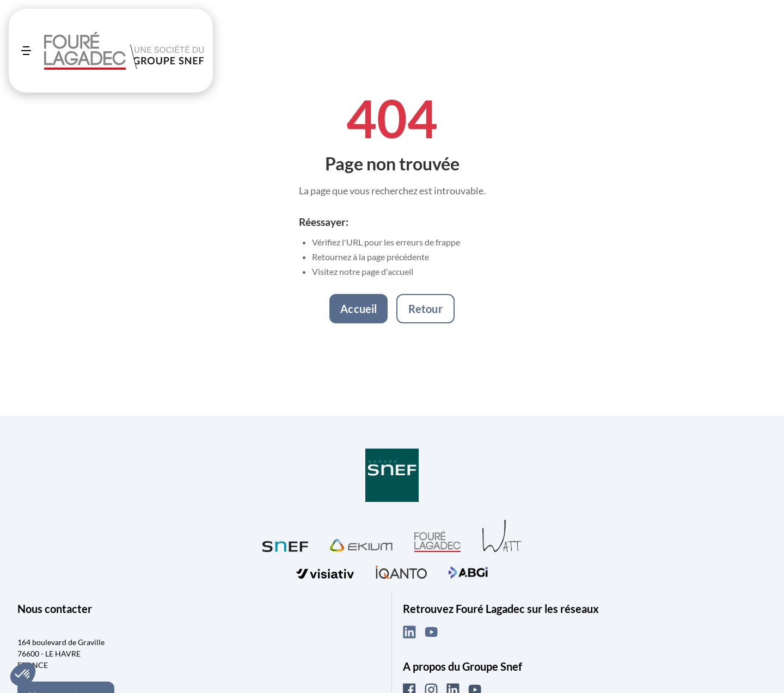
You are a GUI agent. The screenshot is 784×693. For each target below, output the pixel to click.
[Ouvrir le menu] (26, 51)
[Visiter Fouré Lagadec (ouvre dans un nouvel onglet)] (437, 541)
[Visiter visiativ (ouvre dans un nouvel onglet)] (325, 571)
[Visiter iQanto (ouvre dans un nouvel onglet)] (401, 571)
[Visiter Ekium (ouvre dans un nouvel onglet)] (361, 544)
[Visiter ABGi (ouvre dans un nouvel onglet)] (468, 571)
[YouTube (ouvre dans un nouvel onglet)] (431, 632)
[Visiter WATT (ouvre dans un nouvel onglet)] (502, 535)
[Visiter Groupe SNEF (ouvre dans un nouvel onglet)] (392, 476)
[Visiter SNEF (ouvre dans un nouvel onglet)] (285, 544)
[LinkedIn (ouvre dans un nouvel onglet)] (409, 632)
